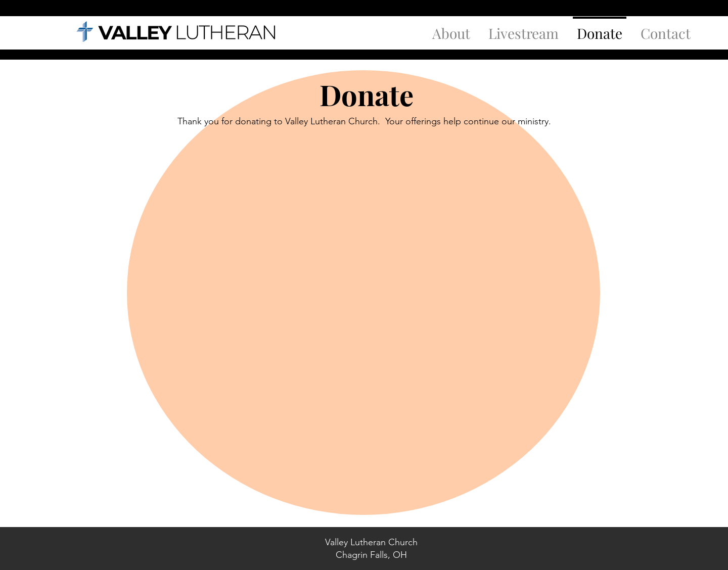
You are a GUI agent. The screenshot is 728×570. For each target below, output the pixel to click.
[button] (451, 29)
